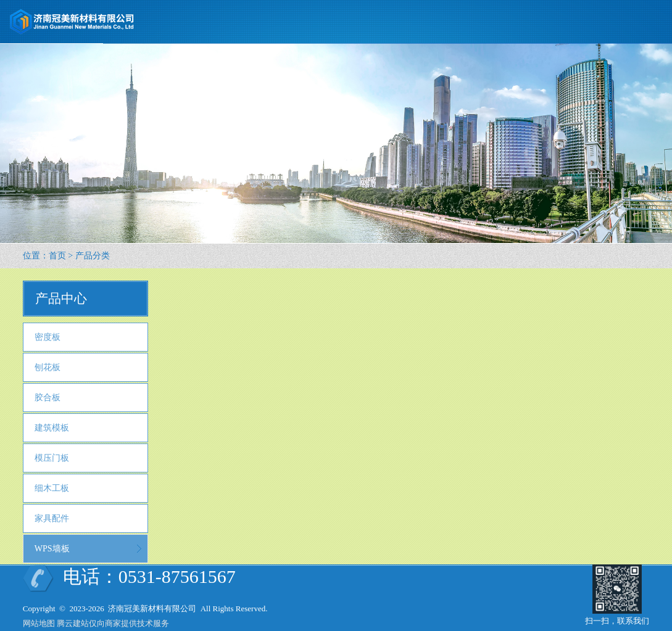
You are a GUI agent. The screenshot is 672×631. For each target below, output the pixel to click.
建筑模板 (52, 428)
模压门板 (52, 458)
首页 (57, 256)
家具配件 (52, 518)
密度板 (48, 337)
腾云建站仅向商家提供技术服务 (113, 623)
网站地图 (39, 623)
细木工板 (52, 488)
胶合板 (48, 398)
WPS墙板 (52, 549)
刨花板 (48, 367)
